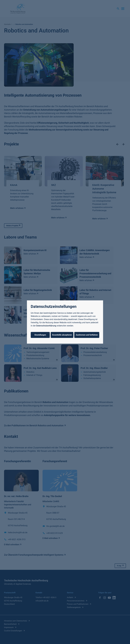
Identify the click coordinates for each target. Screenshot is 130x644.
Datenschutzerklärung (46, 326)
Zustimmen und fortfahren (87, 335)
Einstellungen (40, 335)
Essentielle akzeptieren (62, 335)
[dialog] (65, 322)
